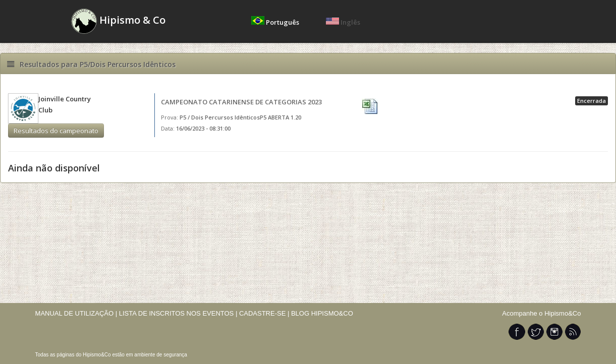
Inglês (343, 22)
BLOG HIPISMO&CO (322, 313)
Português (276, 22)
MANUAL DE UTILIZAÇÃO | (76, 313)
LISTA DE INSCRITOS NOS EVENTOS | (178, 313)
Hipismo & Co (118, 21)
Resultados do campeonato (56, 131)
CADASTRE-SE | (265, 313)
